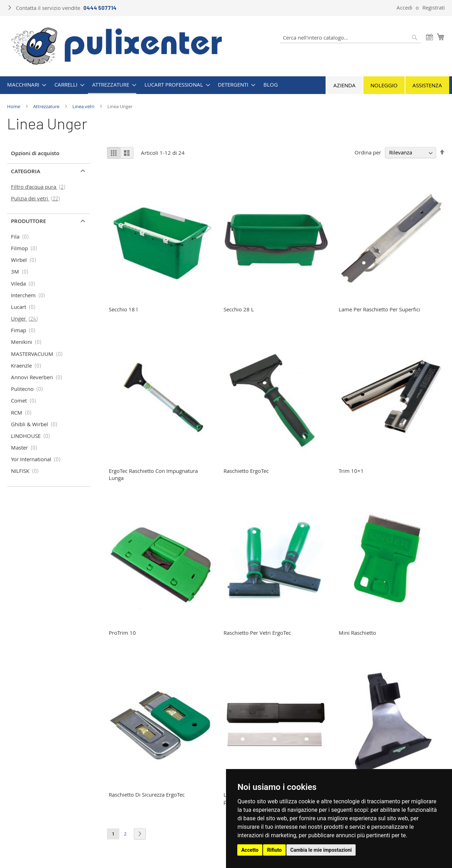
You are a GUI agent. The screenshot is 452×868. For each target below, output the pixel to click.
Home (14, 106)
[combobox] (350, 37)
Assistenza (427, 85)
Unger (26, 318)
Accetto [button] (250, 850)
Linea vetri (84, 106)
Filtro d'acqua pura (40, 187)
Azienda (344, 85)
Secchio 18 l (123, 309)
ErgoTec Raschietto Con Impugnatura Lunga (153, 474)
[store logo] (117, 45)
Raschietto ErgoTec (246, 471)
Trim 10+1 (351, 471)
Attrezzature (47, 106)
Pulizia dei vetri (37, 198)
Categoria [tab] (26, 171)
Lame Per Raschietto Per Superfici (379, 309)
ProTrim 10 (122, 633)
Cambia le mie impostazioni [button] (321, 850)
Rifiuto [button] (274, 850)
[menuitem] (25, 85)
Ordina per (368, 152)
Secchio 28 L (239, 309)
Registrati (434, 7)
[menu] (226, 85)
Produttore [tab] (28, 221)
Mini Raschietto (357, 633)
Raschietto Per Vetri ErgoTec (257, 633)
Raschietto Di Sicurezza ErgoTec (147, 794)
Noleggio (384, 85)
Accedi (405, 7)
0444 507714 (100, 8)
